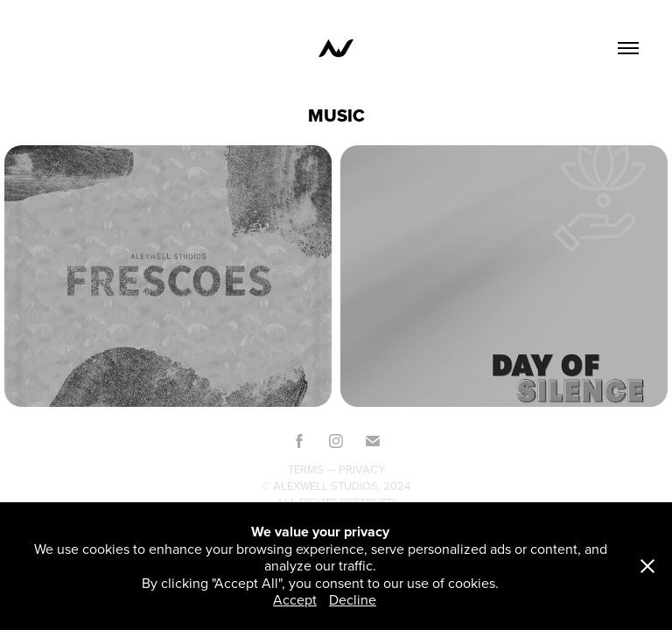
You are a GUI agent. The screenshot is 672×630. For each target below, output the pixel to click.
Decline (353, 599)
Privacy (362, 469)
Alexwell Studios (325, 486)
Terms (306, 469)
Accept (295, 599)
